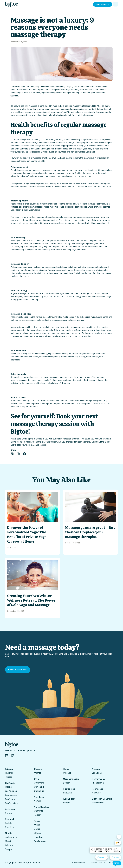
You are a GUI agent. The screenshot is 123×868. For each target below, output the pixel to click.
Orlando (9, 845)
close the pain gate (20, 176)
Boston (67, 783)
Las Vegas (97, 773)
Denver (9, 813)
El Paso (37, 833)
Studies (14, 404)
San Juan (67, 793)
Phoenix (9, 773)
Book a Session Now (18, 670)
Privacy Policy (78, 863)
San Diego (10, 799)
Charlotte (39, 811)
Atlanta (38, 773)
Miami (8, 841)
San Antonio (40, 841)
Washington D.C (100, 803)
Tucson (9, 777)
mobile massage (64, 439)
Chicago (67, 773)
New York (9, 827)
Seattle (67, 803)
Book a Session (103, 4)
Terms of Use (96, 863)
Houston (38, 837)
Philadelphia (98, 783)
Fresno (8, 787)
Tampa (8, 849)
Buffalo (9, 823)
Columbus (39, 791)
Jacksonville (11, 837)
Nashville (96, 793)
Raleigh (38, 815)
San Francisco (12, 803)
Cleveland (39, 787)
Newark (38, 801)
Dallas (37, 829)
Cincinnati (39, 783)
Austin (37, 825)
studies (84, 183)
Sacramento (11, 795)
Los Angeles (11, 791)
